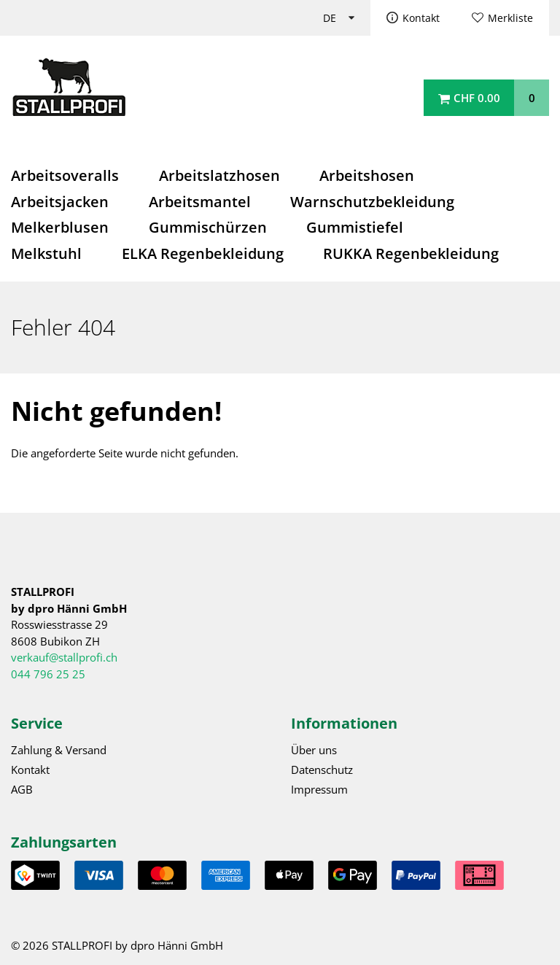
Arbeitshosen (367, 175)
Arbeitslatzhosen (219, 175)
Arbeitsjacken (60, 202)
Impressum (319, 789)
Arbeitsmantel (200, 202)
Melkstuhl (46, 253)
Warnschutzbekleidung (372, 202)
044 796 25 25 (48, 674)
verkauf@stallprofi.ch (64, 657)
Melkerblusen (60, 227)
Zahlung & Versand (59, 750)
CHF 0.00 (477, 98)
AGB (22, 789)
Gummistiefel (355, 227)
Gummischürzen (208, 227)
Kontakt (421, 18)
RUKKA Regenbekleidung (411, 253)
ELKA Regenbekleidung (203, 253)
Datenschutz (322, 770)
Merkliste (510, 18)
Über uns (314, 750)
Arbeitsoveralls (65, 175)
